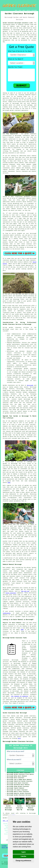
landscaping (7, 613)
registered (17, 148)
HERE (9, 483)
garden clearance (15, 110)
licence (5, 630)
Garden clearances (9, 385)
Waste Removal (6, 848)
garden (27, 25)
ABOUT (24, 10)
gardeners (27, 197)
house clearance (11, 593)
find (8, 716)
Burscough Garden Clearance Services (18, 742)
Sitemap (4, 846)
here (19, 738)
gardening (25, 31)
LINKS (20, 10)
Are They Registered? (10, 134)
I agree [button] (23, 852)
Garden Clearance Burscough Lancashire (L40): (18, 23)
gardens (5, 105)
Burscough (30, 385)
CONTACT (28, 10)
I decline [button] (23, 856)
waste (27, 139)
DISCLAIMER (34, 10)
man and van (25, 591)
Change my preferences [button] (23, 861)
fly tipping (17, 149)
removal (13, 209)
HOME (16, 10)
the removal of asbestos (19, 696)
